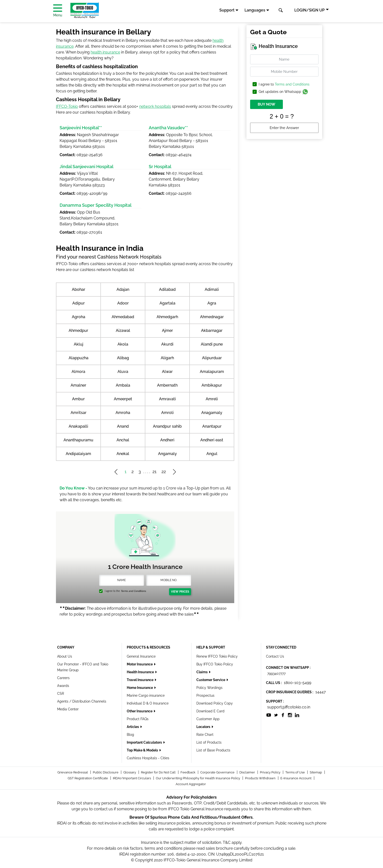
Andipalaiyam (78, 454)
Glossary (130, 772)
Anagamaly (212, 413)
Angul (212, 454)
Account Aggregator (191, 784)
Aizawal (123, 331)
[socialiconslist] (269, 715)
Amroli (167, 413)
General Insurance (141, 656)
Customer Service (211, 680)
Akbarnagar (212, 331)
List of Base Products (213, 750)
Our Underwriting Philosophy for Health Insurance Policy (198, 778)
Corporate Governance (218, 772)
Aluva (123, 372)
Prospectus (205, 695)
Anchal (123, 440)
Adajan (123, 289)
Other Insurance (140, 711)
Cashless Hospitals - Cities (148, 758)
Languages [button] (255, 10)
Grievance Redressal (73, 772)
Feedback (188, 772)
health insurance (105, 52)
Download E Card (210, 711)
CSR (61, 694)
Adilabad (167, 289)
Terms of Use (295, 772)
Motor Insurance (140, 664)
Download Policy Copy (215, 703)
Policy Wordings (209, 688)
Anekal (123, 454)
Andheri (167, 440)
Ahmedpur (78, 331)
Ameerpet (123, 399)
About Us (65, 656)
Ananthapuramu (78, 440)
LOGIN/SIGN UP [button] (309, 10)
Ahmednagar (212, 317)
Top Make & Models (143, 750)
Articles (133, 727)
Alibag (123, 358)
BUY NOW (266, 104)
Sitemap (316, 772)
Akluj (79, 344)
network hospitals (155, 106)
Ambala (123, 385)
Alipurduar (212, 358)
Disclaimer (248, 772)
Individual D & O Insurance (148, 703)
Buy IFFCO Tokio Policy (215, 664)
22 (164, 472)
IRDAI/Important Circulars (132, 778)
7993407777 (276, 673)
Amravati (167, 399)
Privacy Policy (271, 772)
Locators (204, 727)
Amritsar (79, 413)
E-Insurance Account (296, 778)
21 (154, 472)
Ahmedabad (123, 317)
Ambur (78, 399)
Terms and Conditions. (133, 591)
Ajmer (167, 331)
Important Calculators (145, 742)
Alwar (167, 372)
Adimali (212, 289)
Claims (202, 672)
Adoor (123, 303)
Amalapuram (212, 372)
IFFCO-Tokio (67, 106)
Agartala (167, 303)
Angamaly (167, 454)
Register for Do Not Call (159, 772)
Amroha (123, 413)
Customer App (208, 719)
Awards (63, 686)
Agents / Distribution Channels (82, 701)
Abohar (79, 289)
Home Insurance (140, 688)
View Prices (180, 592)
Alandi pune (212, 344)
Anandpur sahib (167, 426)
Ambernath (167, 385)
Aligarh (167, 358)
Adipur (79, 303)
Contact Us (275, 656)
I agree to (284, 84)
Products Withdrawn (261, 778)
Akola (123, 344)
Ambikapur (212, 385)
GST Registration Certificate (88, 778)
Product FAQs (138, 719)
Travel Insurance (140, 680)
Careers (63, 678)
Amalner (78, 385)
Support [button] (227, 10)
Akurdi (167, 344)
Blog (130, 735)
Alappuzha (79, 358)
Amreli (212, 399)
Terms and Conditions (292, 84)
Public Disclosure (106, 772)
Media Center (68, 709)
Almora (78, 372)
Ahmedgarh (167, 317)
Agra (212, 303)
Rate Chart (205, 735)
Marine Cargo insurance (146, 695)
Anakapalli (78, 426)
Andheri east (212, 440)
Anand (123, 426)
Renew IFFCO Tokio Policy (217, 656)
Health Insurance (141, 672)
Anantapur (212, 426)
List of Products (209, 742)
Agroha (79, 317)
